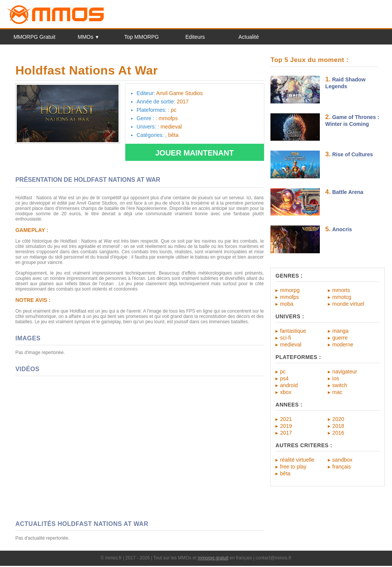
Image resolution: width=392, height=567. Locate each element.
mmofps (289, 297)
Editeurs (195, 37)
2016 (338, 433)
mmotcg (342, 297)
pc (283, 372)
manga (341, 331)
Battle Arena (348, 192)
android (289, 385)
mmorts (341, 290)
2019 (286, 426)
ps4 (284, 378)
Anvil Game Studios (179, 93)
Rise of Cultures (352, 154)
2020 (338, 419)
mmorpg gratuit (213, 558)
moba (287, 304)
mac (337, 392)
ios (336, 378)
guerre (340, 338)
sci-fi (285, 338)
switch (340, 385)
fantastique (293, 331)
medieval (291, 345)
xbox (286, 392)
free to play (293, 467)
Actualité (249, 37)
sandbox (342, 460)
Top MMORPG (141, 37)
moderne (343, 345)
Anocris (342, 229)
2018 (338, 426)
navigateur (345, 372)
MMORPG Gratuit (34, 37)
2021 (286, 419)
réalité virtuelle (297, 460)
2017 (286, 433)
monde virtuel (348, 304)
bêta (285, 473)
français (342, 467)
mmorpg (290, 290)
